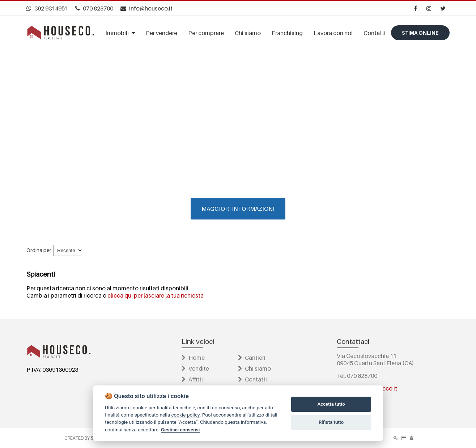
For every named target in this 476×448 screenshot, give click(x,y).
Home (193, 358)
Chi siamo (254, 368)
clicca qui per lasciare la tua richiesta (156, 295)
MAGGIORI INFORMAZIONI (238, 209)
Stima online (420, 33)
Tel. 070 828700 (357, 376)
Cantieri (252, 358)
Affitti (192, 379)
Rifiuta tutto (331, 422)
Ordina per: (39, 250)
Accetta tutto (331, 404)
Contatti (252, 379)
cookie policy (185, 415)
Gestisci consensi (180, 430)
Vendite (195, 368)
